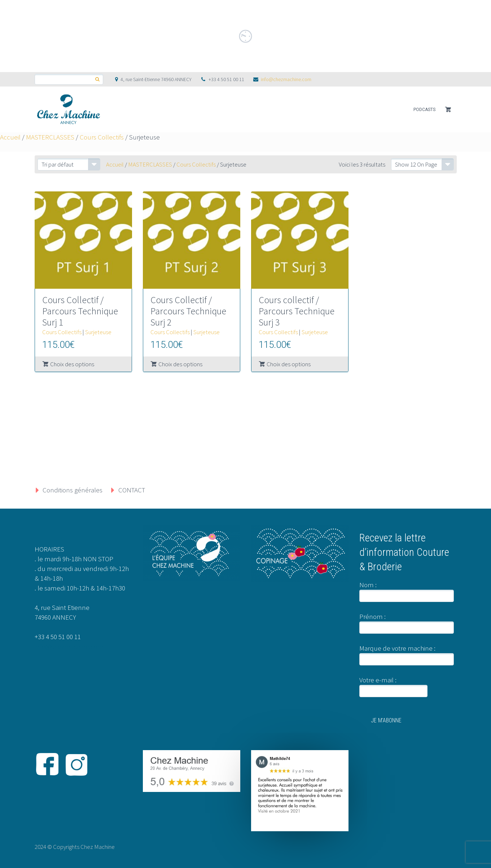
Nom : (368, 585)
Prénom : (372, 616)
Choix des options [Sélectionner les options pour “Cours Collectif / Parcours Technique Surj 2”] (180, 364)
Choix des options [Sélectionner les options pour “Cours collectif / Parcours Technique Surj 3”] (289, 364)
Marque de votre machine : (397, 648)
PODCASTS (424, 110)
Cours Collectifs (102, 137)
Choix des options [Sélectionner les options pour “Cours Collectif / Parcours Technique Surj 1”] (72, 364)
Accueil (10, 137)
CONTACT (132, 490)
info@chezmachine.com (286, 79)
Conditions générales (73, 490)
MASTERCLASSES (50, 137)
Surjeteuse (98, 332)
